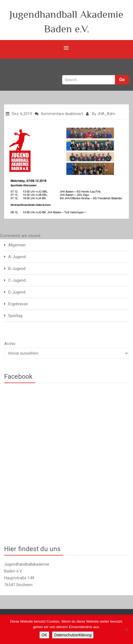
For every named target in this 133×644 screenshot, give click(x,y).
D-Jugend (17, 292)
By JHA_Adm (101, 114)
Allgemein (17, 245)
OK (44, 635)
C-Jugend (17, 280)
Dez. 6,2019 (19, 114)
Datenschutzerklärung (73, 635)
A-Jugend (17, 257)
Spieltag (15, 316)
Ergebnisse (18, 304)
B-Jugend (17, 269)
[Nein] (126, 629)
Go (122, 80)
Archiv (10, 344)
